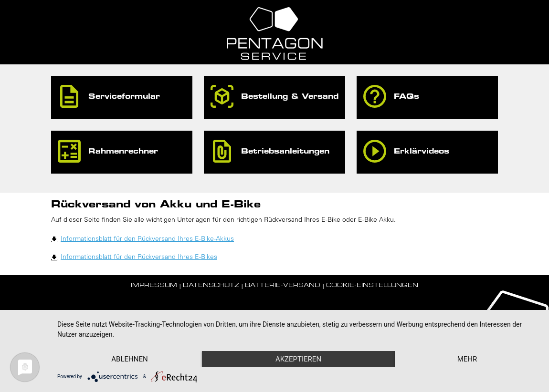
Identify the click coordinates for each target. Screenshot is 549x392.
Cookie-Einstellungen (372, 286)
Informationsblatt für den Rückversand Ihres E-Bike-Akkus (147, 239)
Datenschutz (211, 286)
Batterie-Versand (283, 286)
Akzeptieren (298, 359)
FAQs (406, 97)
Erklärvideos (422, 152)
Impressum (154, 286)
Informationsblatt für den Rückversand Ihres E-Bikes (139, 258)
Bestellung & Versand (290, 97)
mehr (467, 359)
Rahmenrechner (123, 152)
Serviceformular (124, 97)
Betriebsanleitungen (285, 152)
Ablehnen (129, 359)
